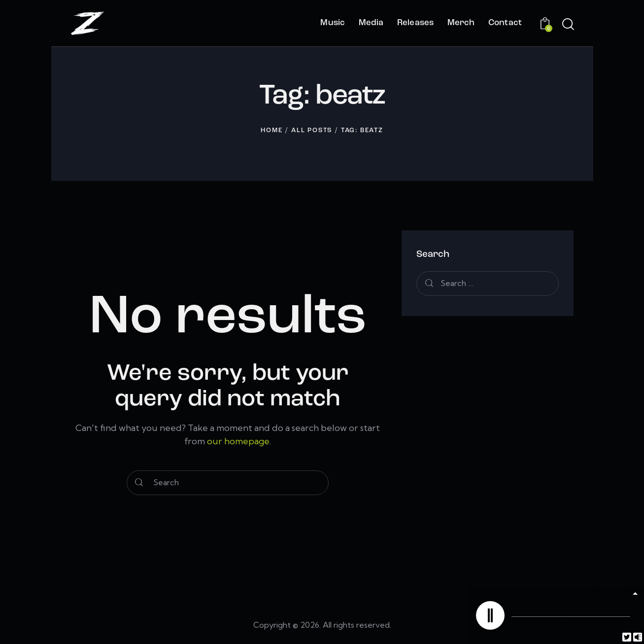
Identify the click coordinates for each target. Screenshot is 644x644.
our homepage (238, 441)
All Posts (312, 130)
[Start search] (567, 25)
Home (271, 130)
